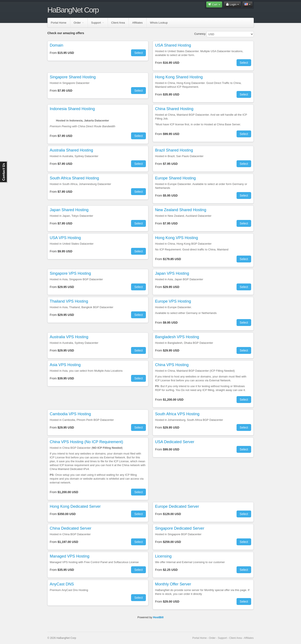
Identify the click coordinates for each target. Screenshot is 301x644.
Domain (57, 45)
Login (232, 4)
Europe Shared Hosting (176, 178)
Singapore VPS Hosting (70, 273)
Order (79, 23)
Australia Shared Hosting (72, 150)
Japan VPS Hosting (172, 273)
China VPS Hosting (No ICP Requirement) (86, 442)
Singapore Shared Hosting (73, 77)
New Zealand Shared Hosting (181, 210)
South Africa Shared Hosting (74, 178)
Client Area (118, 23)
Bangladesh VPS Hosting (177, 337)
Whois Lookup (159, 23)
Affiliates (137, 23)
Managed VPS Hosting (70, 556)
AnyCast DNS (62, 584)
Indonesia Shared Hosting (72, 109)
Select (138, 53)
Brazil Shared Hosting (174, 150)
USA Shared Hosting (173, 45)
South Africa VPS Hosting (177, 414)
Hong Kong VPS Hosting (177, 238)
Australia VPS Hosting (69, 337)
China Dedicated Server (71, 528)
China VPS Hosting (172, 365)
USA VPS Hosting (65, 238)
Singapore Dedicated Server (180, 528)
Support (98, 23)
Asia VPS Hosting (65, 365)
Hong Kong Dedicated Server (75, 506)
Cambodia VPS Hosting (70, 414)
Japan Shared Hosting (69, 210)
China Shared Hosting (174, 109)
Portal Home (59, 23)
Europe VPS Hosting (173, 301)
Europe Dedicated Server (177, 506)
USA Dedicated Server (175, 442)
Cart (214, 4)
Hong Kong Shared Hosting (179, 77)
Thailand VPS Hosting (69, 301)
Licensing (163, 556)
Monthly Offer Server (173, 584)
